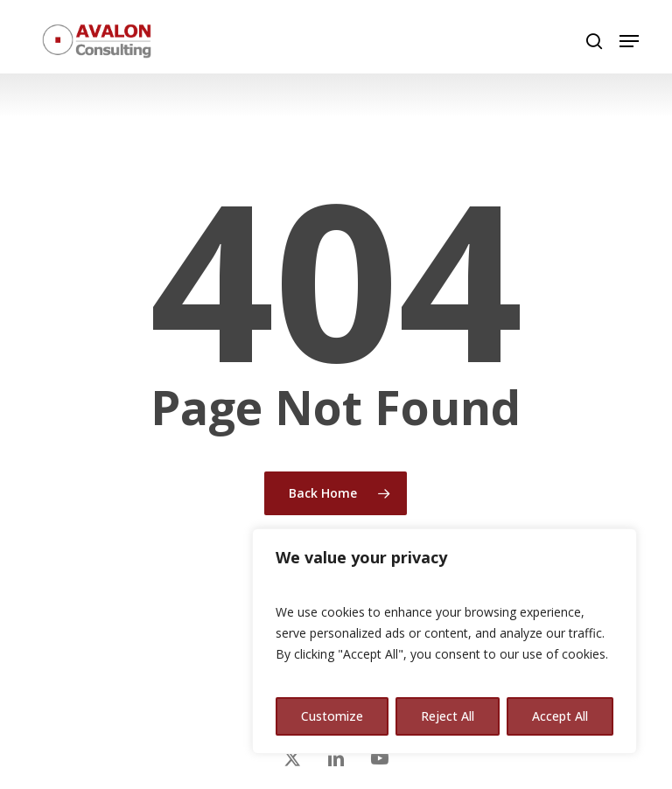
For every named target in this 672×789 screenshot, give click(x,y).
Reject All (448, 716)
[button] (629, 41)
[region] (444, 641)
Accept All (560, 716)
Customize (332, 716)
